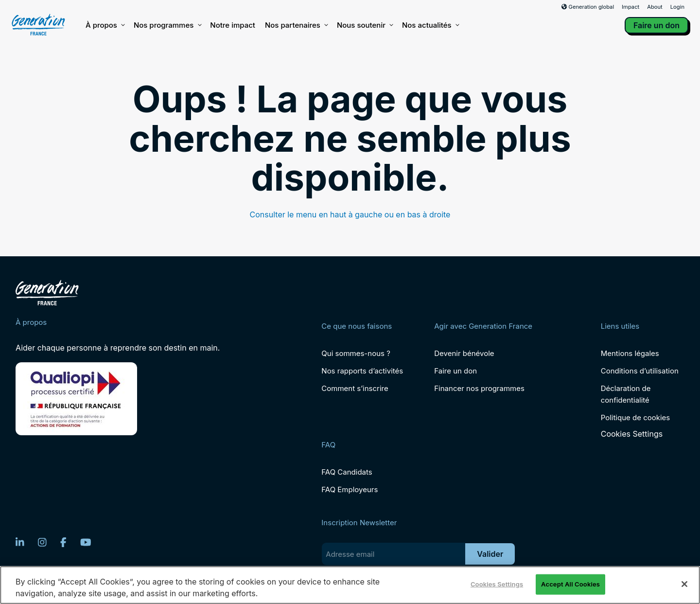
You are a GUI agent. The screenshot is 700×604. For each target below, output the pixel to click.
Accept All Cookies (570, 584)
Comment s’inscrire (355, 388)
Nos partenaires (296, 25)
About (655, 7)
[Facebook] (63, 542)
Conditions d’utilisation (640, 371)
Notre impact (233, 25)
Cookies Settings (632, 434)
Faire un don (656, 25)
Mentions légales (630, 353)
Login (677, 7)
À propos (105, 25)
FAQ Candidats (347, 472)
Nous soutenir (365, 25)
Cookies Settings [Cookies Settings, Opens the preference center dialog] (497, 584)
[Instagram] (42, 542)
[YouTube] (86, 542)
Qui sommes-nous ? (356, 353)
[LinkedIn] (20, 542)
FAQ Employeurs (350, 489)
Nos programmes (167, 25)
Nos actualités (430, 25)
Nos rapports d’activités (362, 371)
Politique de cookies (636, 417)
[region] (350, 585)
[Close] (684, 584)
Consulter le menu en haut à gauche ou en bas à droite (350, 214)
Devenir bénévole (464, 353)
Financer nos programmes (479, 388)
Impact (630, 7)
